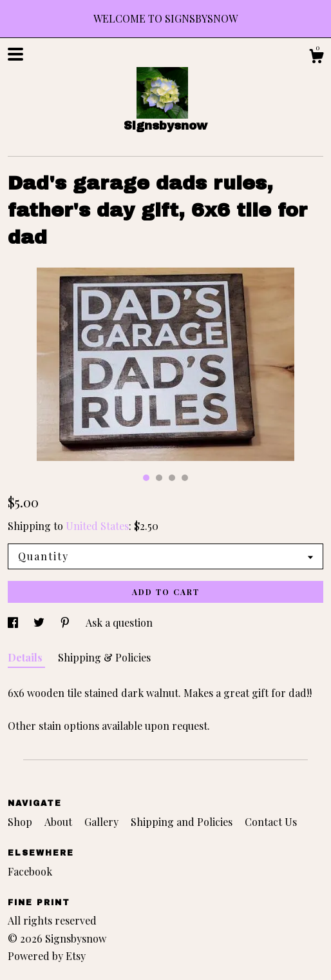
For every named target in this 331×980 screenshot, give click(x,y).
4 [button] (185, 478)
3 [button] (172, 478)
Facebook (30, 871)
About (60, 822)
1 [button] (146, 478)
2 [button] (159, 478)
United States (97, 526)
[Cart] (316, 58)
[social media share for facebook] (14, 622)
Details (26, 657)
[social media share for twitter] (40, 622)
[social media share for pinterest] (66, 622)
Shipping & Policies (104, 657)
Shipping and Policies (183, 822)
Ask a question (119, 622)
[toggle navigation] (15, 54)
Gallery (103, 822)
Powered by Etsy (47, 956)
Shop (21, 822)
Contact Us (271, 822)
